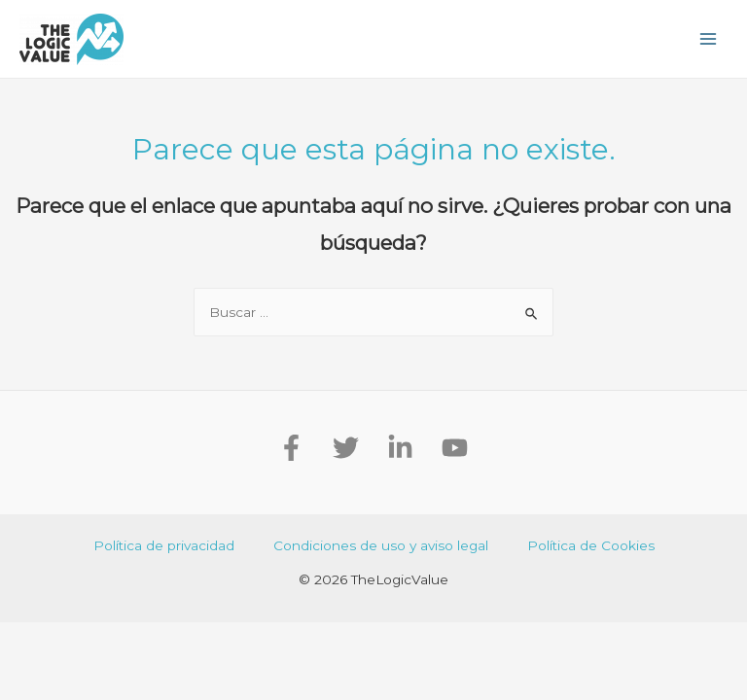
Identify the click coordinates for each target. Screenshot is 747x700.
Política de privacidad (164, 545)
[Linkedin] (400, 448)
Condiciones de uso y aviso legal (381, 545)
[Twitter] (346, 448)
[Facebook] (291, 448)
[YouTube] (455, 448)
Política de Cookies (591, 545)
